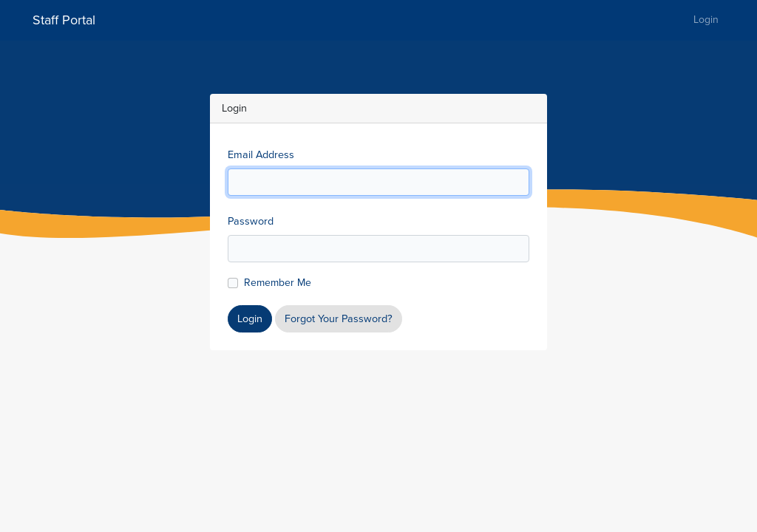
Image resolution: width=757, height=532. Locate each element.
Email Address (261, 154)
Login (706, 20)
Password (251, 221)
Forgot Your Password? (339, 318)
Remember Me (278, 283)
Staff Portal (64, 20)
